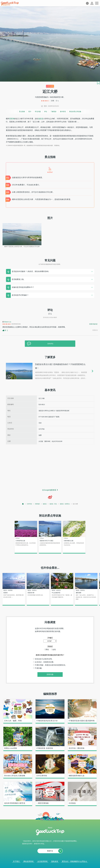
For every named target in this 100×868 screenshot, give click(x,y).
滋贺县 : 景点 (53, 504)
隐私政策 (55, 861)
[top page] (23, 504)
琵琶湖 (12, 119)
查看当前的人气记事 (49, 866)
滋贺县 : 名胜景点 (65, 504)
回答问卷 (50, 674)
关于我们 (16, 861)
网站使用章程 (28, 861)
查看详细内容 (93, 324)
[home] (10, 4)
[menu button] (97, 3)
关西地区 (37, 504)
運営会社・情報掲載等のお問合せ (74, 861)
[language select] (87, 3)
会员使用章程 (42, 861)
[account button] (92, 3)
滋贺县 (41, 119)
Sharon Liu (8, 322)
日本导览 (29, 504)
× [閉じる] (58, 866)
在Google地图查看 (49, 490)
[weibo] (50, 497)
